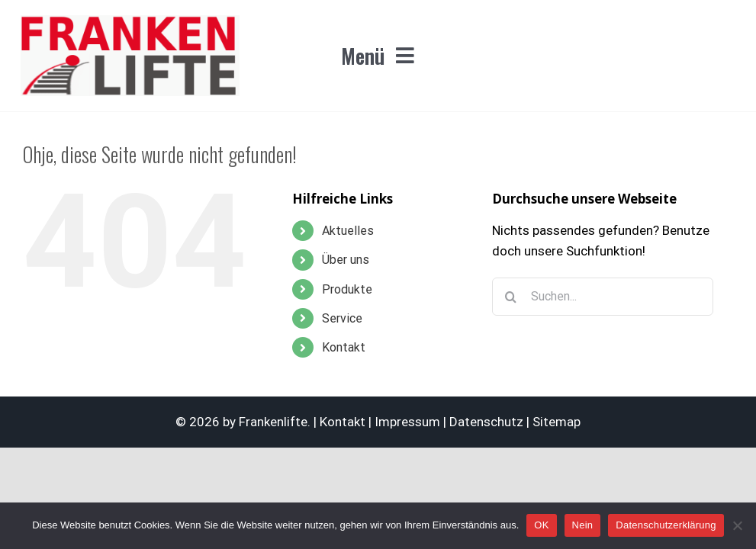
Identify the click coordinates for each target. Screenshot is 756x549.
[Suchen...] (603, 297)
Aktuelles (348, 231)
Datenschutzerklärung (666, 525)
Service (342, 318)
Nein (583, 525)
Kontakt (344, 347)
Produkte (347, 289)
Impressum (407, 422)
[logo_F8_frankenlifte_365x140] (130, 21)
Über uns (346, 260)
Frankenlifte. (275, 422)
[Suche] (511, 297)
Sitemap (557, 422)
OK (541, 525)
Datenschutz (486, 422)
